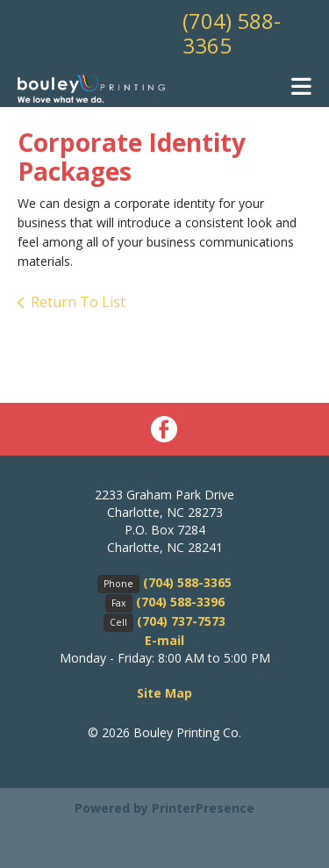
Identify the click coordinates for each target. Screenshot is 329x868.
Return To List (78, 302)
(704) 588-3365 (232, 33)
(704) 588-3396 (180, 602)
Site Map (164, 693)
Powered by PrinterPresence (164, 808)
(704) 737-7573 (181, 621)
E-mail (164, 640)
